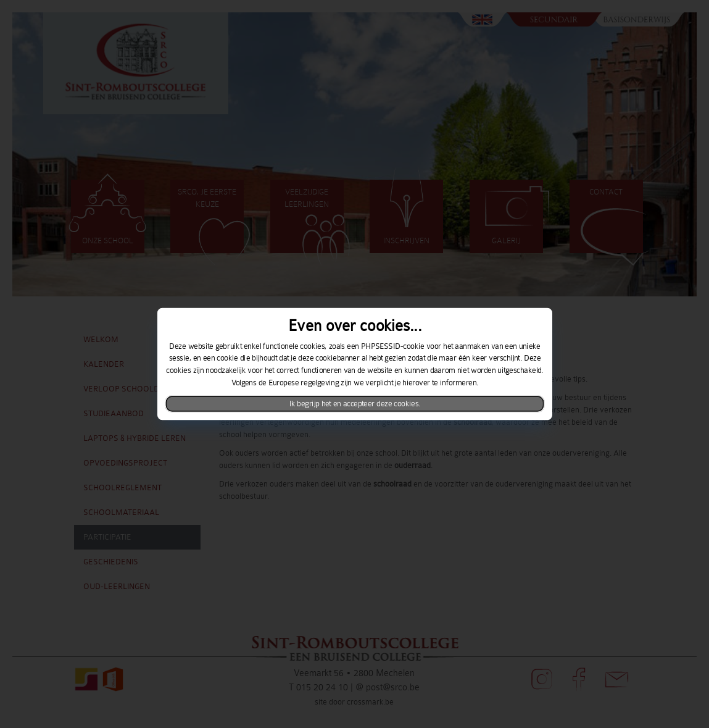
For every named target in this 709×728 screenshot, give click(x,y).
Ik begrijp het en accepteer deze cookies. (354, 404)
